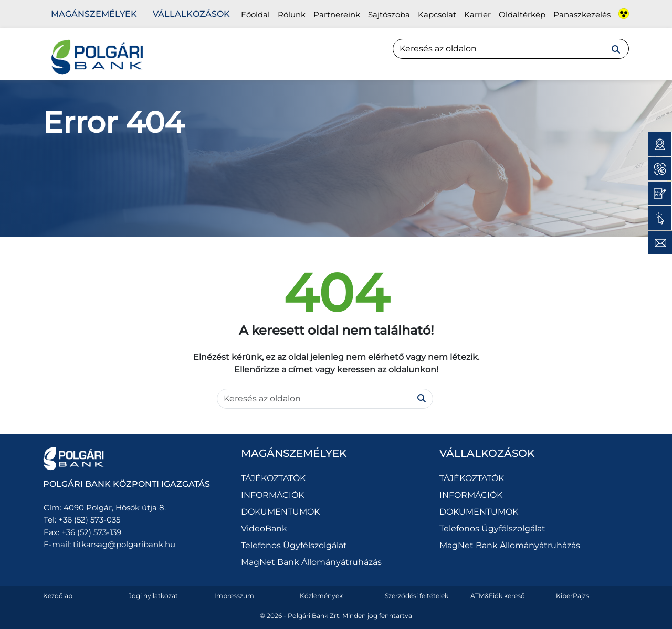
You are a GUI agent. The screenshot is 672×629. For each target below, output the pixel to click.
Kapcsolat (437, 14)
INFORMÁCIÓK (272, 495)
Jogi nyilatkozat (153, 596)
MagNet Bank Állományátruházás (311, 562)
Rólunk (292, 14)
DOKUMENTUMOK (280, 512)
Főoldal (255, 14)
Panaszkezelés (582, 14)
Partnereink (337, 14)
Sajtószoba (389, 14)
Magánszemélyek (94, 14)
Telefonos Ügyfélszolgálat (294, 545)
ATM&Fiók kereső (498, 596)
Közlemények (321, 596)
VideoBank (264, 529)
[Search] (511, 49)
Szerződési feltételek (417, 596)
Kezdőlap (58, 596)
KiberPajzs (573, 596)
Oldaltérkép (522, 14)
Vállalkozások (191, 14)
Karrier (477, 14)
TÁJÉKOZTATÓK (273, 478)
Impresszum (234, 596)
